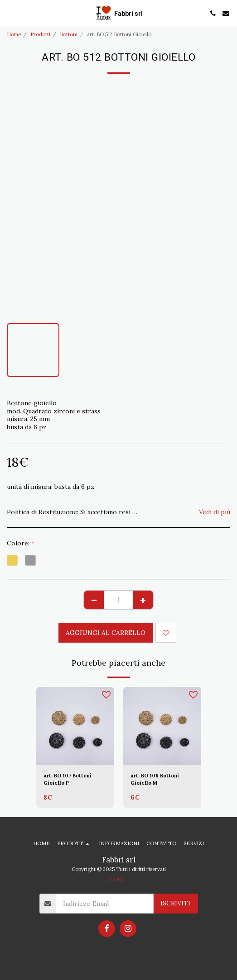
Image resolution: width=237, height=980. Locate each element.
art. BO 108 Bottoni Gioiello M (155, 779)
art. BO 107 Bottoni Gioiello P (68, 779)
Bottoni (69, 34)
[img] (75, 726)
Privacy (116, 879)
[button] (10, 13)
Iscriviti (175, 903)
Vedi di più (215, 512)
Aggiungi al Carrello (106, 633)
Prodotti (40, 34)
